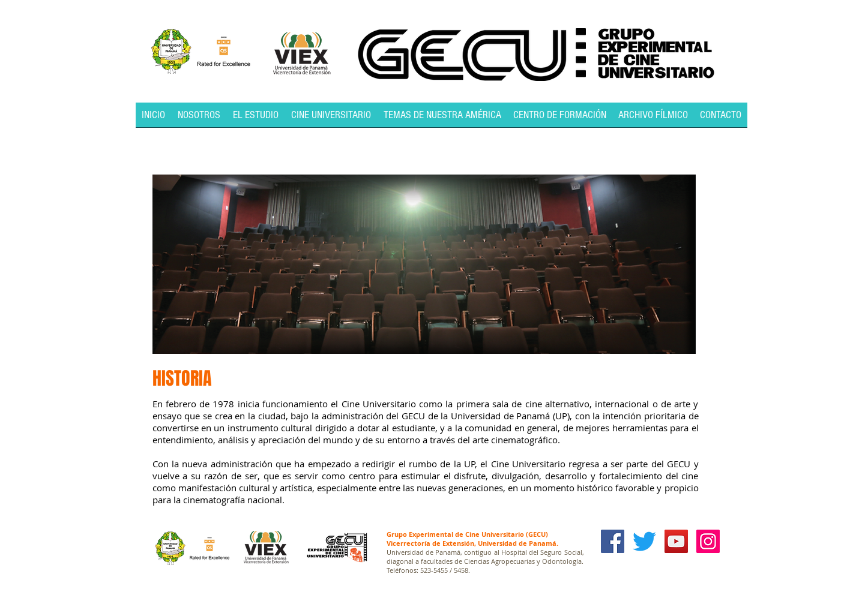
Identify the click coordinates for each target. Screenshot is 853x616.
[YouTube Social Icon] (676, 541)
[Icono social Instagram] (708, 541)
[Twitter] (644, 541)
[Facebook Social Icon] (613, 541)
